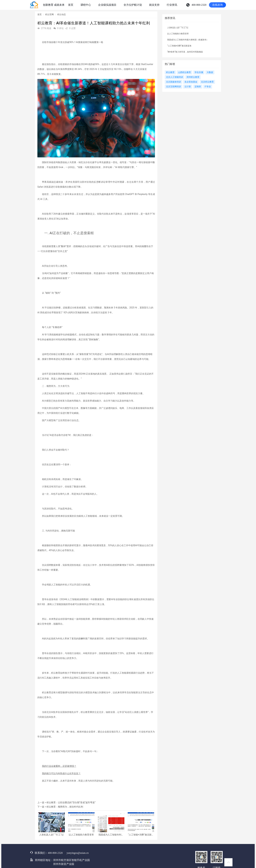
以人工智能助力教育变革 (81, 835)
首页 (40, 14)
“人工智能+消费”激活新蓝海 (141, 835)
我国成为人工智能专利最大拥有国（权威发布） (111, 835)
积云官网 (49, 14)
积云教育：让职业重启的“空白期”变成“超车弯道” (71, 802)
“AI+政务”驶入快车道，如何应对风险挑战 (185, 52)
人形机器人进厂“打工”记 (51, 835)
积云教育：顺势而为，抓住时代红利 (65, 807)
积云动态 (62, 14)
